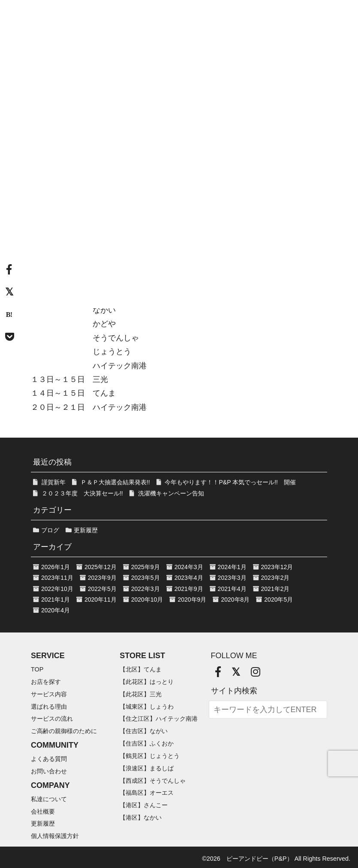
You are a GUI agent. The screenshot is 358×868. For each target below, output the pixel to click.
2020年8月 (235, 600)
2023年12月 (277, 567)
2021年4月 (232, 589)
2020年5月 (278, 600)
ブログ (50, 530)
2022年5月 (102, 589)
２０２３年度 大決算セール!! (82, 493)
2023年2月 (275, 578)
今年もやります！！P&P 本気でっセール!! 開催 (230, 482)
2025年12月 (101, 567)
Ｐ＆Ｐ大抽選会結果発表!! (115, 482)
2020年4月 (56, 610)
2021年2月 (275, 589)
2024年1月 (232, 567)
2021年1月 (56, 600)
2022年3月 (146, 589)
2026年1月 (56, 567)
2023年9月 (102, 578)
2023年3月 (232, 578)
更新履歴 (86, 530)
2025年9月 (146, 567)
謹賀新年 (54, 482)
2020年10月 (147, 600)
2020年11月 (101, 600)
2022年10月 (57, 589)
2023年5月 (146, 578)
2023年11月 (57, 578)
